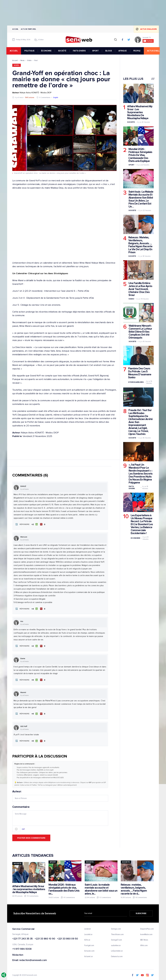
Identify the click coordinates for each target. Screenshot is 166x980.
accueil (15, 51)
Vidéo (29, 60)
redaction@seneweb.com (33, 959)
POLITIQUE (30, 51)
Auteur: (60, 795)
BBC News (144, 939)
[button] (22, 524)
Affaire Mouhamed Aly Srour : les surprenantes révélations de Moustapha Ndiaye (29, 888)
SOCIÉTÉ (63, 51)
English (56, 97)
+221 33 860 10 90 (45, 938)
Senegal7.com (116, 939)
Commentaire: (60, 817)
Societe (131, 122)
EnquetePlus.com (147, 928)
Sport (131, 165)
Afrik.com (144, 944)
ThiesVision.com (117, 933)
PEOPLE (138, 51)
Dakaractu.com (117, 955)
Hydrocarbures (136, 382)
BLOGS (109, 51)
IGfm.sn (87, 939)
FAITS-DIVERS (80, 51)
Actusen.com (89, 950)
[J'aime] (34, 524)
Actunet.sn (89, 955)
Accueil (15, 29)
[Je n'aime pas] (43, 524)
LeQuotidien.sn (117, 950)
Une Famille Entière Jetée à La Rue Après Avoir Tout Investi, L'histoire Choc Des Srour (140, 289)
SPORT (96, 51)
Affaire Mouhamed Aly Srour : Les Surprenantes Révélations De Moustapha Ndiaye (140, 112)
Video (131, 299)
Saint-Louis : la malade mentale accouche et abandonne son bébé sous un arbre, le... (101, 888)
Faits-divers (132, 487)
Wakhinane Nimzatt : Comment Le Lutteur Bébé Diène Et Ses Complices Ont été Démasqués (140, 332)
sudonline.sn (116, 944)
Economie (135, 538)
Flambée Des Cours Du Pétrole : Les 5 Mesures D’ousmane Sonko (140, 373)
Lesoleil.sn (88, 933)
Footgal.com (89, 944)
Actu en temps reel (28, 29)
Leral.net (88, 928)
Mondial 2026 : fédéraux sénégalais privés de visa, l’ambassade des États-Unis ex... (64, 888)
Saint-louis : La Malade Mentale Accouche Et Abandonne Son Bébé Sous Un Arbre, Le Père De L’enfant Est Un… (141, 199)
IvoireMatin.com (146, 933)
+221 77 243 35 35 (23, 938)
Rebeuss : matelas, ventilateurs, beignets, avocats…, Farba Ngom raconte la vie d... (134, 888)
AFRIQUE (123, 51)
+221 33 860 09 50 (68, 938)
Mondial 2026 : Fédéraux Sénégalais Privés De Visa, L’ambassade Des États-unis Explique (140, 155)
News (23, 60)
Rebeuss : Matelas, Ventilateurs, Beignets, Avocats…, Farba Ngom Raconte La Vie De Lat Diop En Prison (140, 245)
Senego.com (116, 928)
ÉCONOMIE (47, 51)
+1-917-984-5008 (22, 948)
